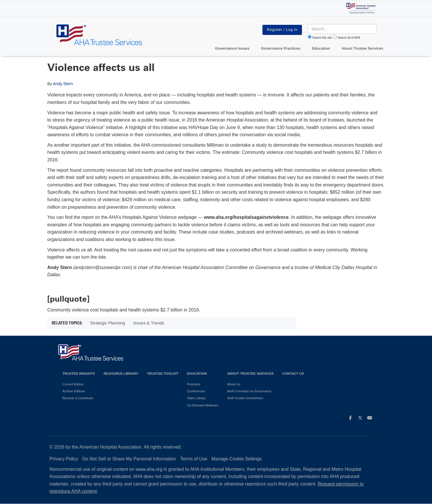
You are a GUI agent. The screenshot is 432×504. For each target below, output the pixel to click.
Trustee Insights (79, 373)
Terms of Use (194, 459)
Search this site (322, 38)
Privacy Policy (64, 459)
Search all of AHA (349, 38)
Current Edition (73, 384)
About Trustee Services (363, 48)
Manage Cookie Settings (236, 459)
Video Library (196, 398)
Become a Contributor (78, 398)
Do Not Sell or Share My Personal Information (129, 459)
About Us (234, 384)
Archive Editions (74, 391)
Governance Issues (232, 48)
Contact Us (293, 373)
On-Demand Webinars (203, 405)
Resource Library (121, 373)
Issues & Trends (149, 323)
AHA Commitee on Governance (249, 391)
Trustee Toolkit (163, 373)
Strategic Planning (108, 323)
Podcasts (193, 384)
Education (197, 373)
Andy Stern (63, 84)
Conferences (196, 391)
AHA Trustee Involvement (245, 398)
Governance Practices (281, 48)
